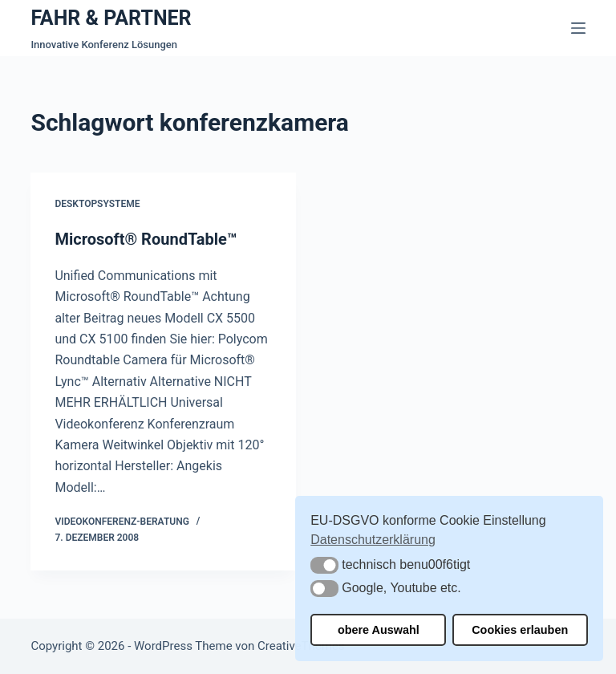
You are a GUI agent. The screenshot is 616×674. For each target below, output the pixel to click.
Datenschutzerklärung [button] (373, 540)
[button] (324, 565)
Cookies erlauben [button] (520, 630)
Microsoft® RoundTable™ (146, 239)
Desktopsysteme (97, 204)
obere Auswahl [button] (379, 630)
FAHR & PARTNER (111, 18)
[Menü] (578, 28)
